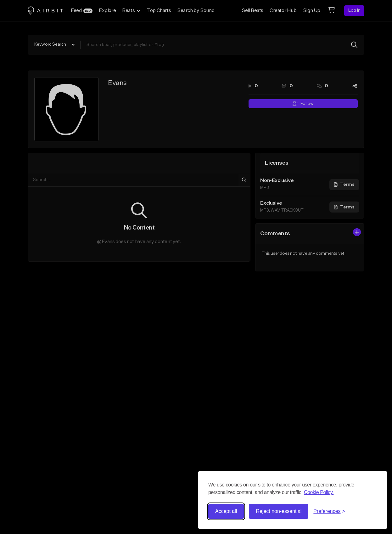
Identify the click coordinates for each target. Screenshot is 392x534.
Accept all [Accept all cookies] (226, 511)
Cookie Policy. (319, 492)
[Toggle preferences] (329, 511)
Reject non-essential (279, 511)
